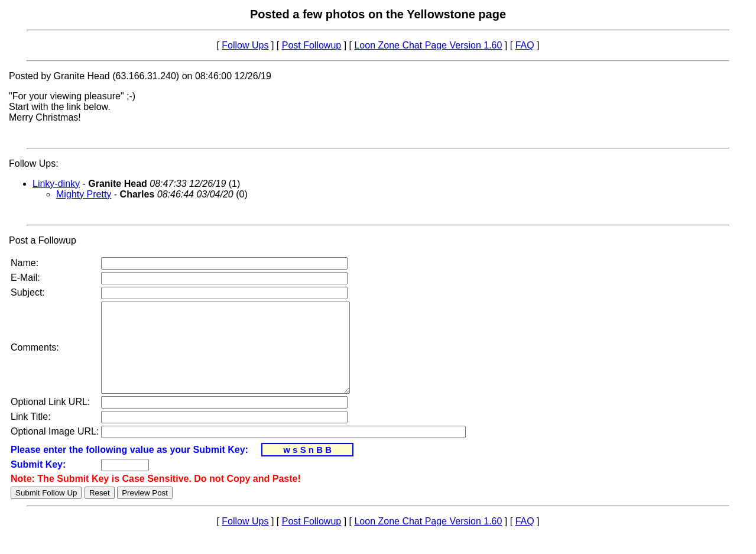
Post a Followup (43, 240)
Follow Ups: (34, 163)
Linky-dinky (56, 184)
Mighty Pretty (84, 194)
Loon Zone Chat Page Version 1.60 (428, 45)
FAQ (525, 45)
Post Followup (312, 45)
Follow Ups (245, 45)
